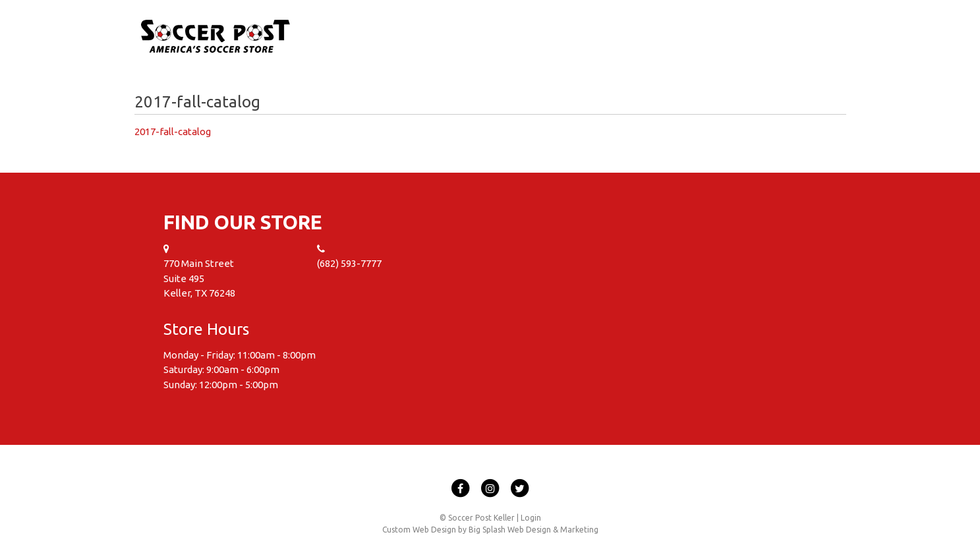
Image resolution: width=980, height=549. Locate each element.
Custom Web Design (419, 530)
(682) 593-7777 (349, 263)
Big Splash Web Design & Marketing (533, 530)
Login (531, 518)
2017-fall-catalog (173, 131)
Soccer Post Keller (216, 37)
